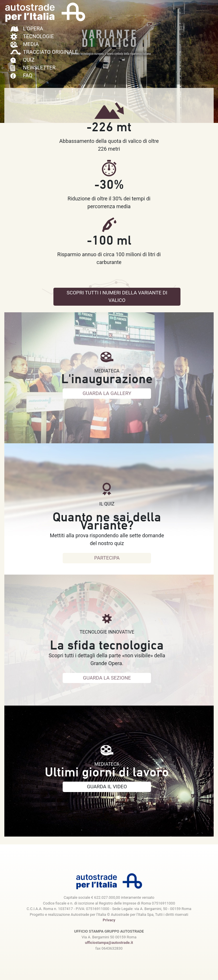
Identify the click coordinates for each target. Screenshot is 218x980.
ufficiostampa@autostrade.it (109, 943)
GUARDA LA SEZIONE (107, 678)
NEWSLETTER (33, 68)
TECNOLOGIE (32, 36)
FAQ (21, 75)
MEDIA (25, 44)
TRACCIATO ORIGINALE (44, 52)
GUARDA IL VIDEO (107, 787)
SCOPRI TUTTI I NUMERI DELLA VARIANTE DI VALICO (121, 297)
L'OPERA (27, 28)
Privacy (109, 920)
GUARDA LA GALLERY (107, 394)
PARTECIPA (107, 558)
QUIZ (23, 60)
